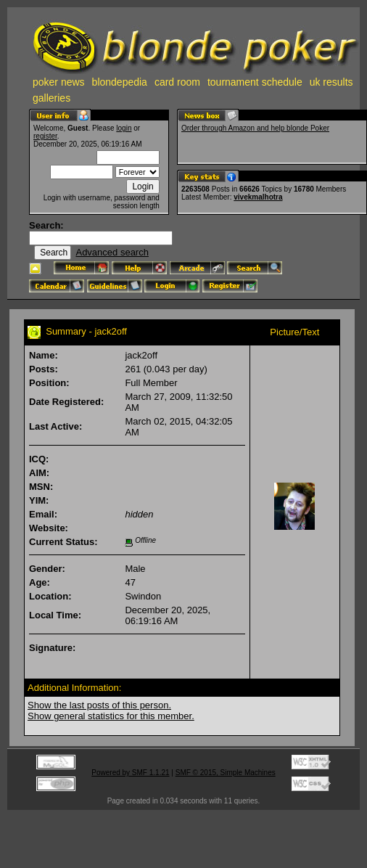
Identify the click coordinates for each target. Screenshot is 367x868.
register (45, 136)
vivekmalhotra (258, 197)
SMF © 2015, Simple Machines (226, 773)
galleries (51, 98)
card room (177, 82)
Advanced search (112, 252)
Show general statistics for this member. (111, 716)
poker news (59, 82)
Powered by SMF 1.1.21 (130, 773)
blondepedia (120, 82)
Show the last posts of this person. (99, 705)
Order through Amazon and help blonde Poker (255, 128)
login (124, 128)
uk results (331, 82)
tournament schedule (255, 82)
